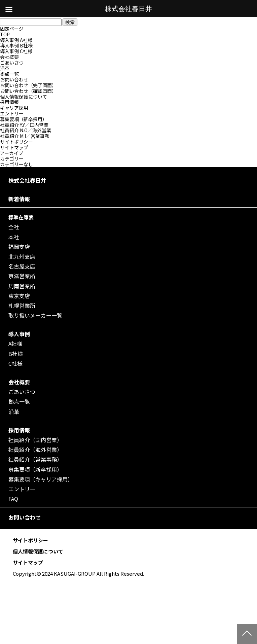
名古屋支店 (22, 266)
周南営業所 (22, 286)
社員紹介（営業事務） (35, 459)
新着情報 (19, 199)
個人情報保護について (24, 97)
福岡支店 (19, 247)
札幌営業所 (22, 306)
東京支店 (19, 296)
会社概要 (9, 57)
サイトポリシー (16, 142)
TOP (5, 34)
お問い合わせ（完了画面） (28, 85)
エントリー (12, 113)
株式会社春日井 (27, 181)
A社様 (15, 344)
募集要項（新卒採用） (24, 119)
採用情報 (9, 102)
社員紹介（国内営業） (35, 440)
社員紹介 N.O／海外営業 (26, 130)
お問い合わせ (14, 79)
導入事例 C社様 (16, 51)
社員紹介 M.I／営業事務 (25, 136)
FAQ (13, 499)
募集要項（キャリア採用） (41, 479)
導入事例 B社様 (16, 45)
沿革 (5, 68)
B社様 (16, 354)
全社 (14, 227)
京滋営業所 (22, 276)
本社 (14, 237)
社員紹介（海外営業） (35, 450)
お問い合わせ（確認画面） (28, 91)
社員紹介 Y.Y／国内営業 (24, 125)
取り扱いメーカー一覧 (35, 315)
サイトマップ (14, 147)
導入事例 (19, 334)
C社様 (15, 364)
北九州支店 (22, 257)
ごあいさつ (12, 63)
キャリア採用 (14, 108)
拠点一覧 (9, 74)
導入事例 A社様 (16, 40)
